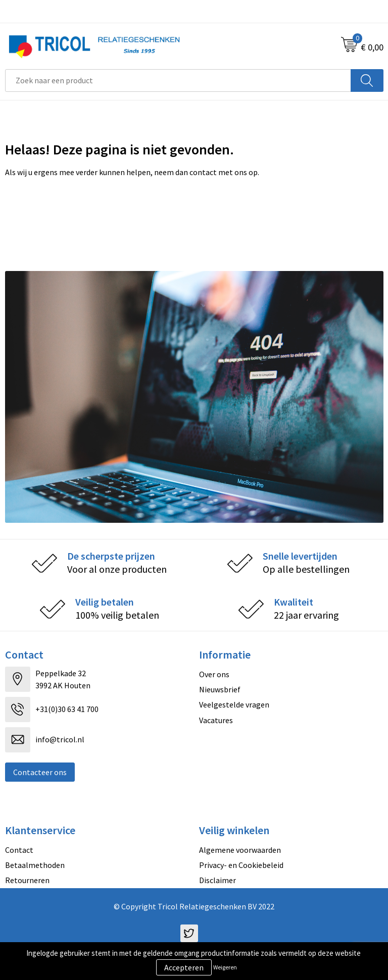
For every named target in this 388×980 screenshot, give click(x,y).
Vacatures (216, 720)
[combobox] (178, 80)
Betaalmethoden (35, 865)
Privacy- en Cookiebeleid (241, 865)
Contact (19, 850)
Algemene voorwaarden (240, 850)
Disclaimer (217, 880)
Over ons (214, 674)
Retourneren (27, 880)
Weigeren (225, 967)
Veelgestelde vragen (234, 704)
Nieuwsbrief (220, 689)
